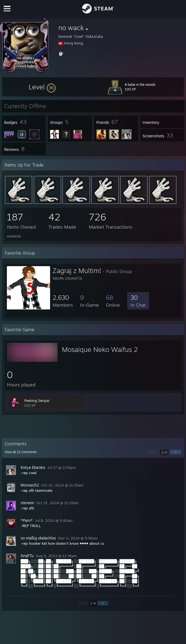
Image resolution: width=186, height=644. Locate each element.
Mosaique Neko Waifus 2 (100, 349)
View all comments (21, 452)
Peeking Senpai (37, 400)
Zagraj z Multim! (77, 271)
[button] (42, 87)
